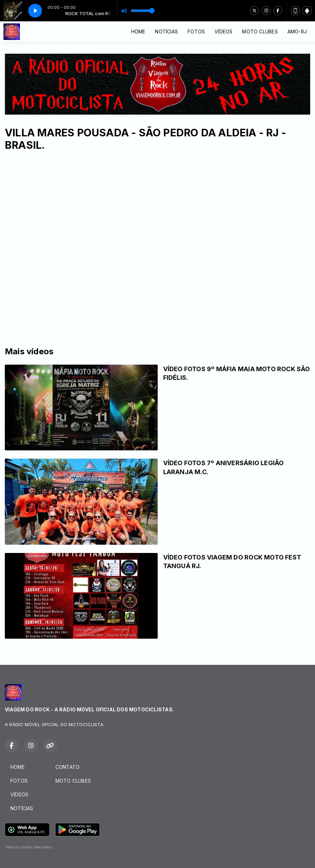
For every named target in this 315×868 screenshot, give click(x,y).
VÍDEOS (223, 32)
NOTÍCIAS (166, 32)
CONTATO (67, 767)
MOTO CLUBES (260, 32)
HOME (138, 32)
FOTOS (196, 32)
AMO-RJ (297, 32)
